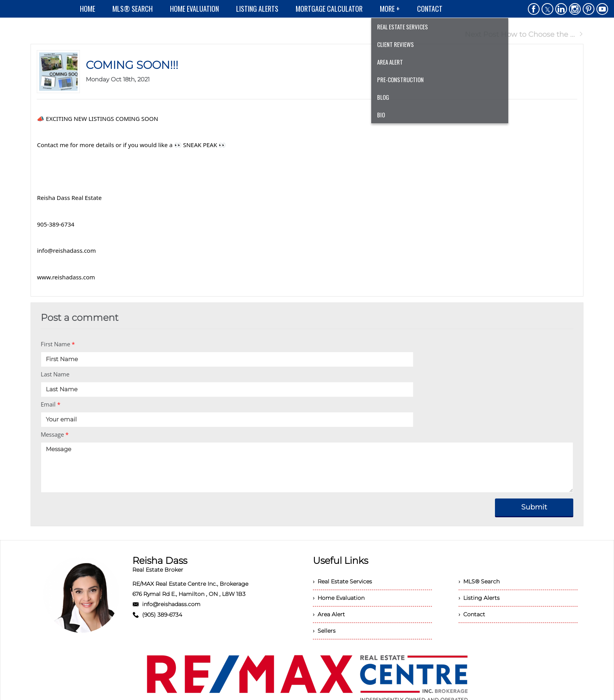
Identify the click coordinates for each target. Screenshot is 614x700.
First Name (58, 344)
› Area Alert (329, 614)
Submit (534, 507)
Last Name (55, 374)
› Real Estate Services (342, 581)
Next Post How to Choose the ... (524, 34)
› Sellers (324, 631)
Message (55, 434)
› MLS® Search (479, 581)
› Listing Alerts (479, 598)
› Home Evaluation (339, 598)
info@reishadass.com (171, 604)
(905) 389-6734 (162, 615)
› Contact (472, 614)
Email (51, 404)
